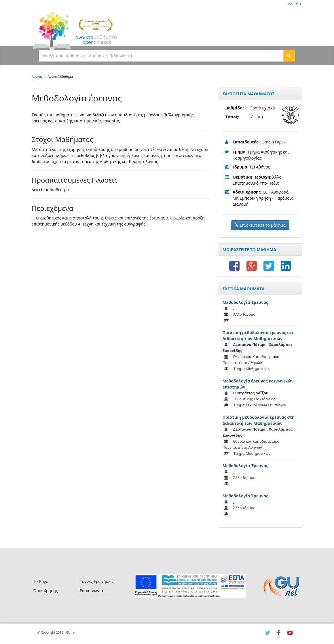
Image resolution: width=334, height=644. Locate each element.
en (299, 3)
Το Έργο (41, 581)
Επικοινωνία (91, 591)
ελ (290, 3)
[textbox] (161, 56)
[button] (289, 56)
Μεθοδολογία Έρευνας (245, 302)
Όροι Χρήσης (45, 591)
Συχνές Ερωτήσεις (97, 581)
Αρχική (37, 76)
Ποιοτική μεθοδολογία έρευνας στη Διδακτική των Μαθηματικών (259, 336)
